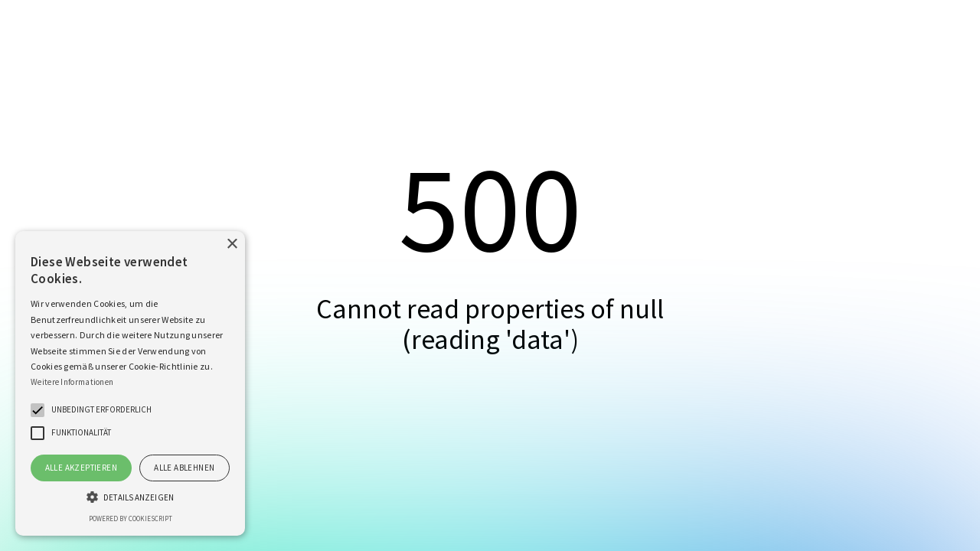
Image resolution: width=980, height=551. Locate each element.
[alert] (130, 383)
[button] (38, 410)
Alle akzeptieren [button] (81, 468)
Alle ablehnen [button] (184, 468)
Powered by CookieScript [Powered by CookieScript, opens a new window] (131, 518)
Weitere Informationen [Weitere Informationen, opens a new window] (72, 382)
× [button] (232, 245)
